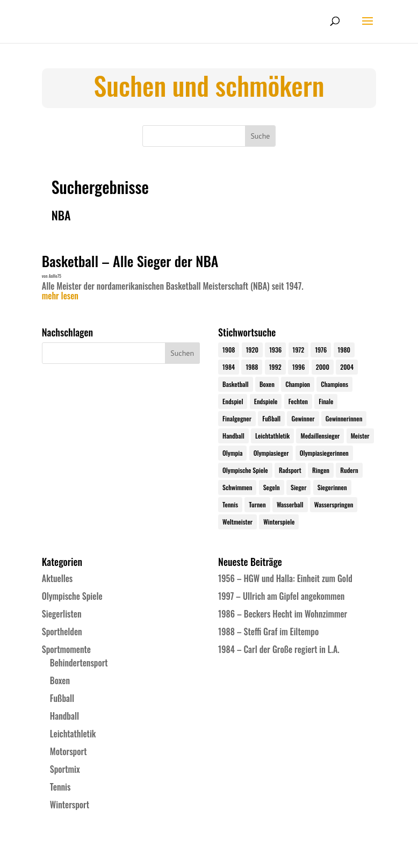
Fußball (62, 698)
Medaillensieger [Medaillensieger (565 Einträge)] (320, 436)
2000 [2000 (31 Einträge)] (323, 367)
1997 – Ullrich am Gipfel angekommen (281, 596)
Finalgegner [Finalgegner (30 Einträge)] (237, 418)
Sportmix (65, 769)
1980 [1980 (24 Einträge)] (344, 350)
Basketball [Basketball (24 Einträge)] (236, 384)
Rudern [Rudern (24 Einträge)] (349, 470)
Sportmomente (66, 649)
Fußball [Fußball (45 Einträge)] (271, 418)
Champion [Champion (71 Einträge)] (298, 384)
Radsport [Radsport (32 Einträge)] (290, 470)
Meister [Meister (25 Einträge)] (360, 436)
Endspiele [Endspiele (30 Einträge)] (266, 401)
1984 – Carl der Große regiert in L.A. (279, 649)
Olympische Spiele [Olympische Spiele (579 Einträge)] (245, 470)
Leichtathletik (73, 734)
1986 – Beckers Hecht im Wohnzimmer (283, 614)
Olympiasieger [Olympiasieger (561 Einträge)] (271, 453)
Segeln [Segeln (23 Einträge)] (272, 487)
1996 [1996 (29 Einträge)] (298, 367)
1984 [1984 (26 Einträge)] (229, 367)
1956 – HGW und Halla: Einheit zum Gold (285, 578)
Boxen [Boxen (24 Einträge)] (267, 384)
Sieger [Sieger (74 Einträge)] (298, 487)
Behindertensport (79, 663)
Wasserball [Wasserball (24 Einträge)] (290, 504)
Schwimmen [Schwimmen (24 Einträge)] (237, 487)
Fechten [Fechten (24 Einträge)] (298, 401)
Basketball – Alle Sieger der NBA (130, 261)
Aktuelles (57, 578)
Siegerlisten (62, 614)
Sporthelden (62, 632)
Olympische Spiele (72, 596)
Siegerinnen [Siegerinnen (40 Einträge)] (332, 487)
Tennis (60, 787)
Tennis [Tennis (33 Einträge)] (230, 504)
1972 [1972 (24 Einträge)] (299, 350)
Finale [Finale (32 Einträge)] (326, 401)
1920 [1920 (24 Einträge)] (252, 350)
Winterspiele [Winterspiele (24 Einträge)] (279, 522)
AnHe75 (55, 276)
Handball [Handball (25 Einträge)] (233, 436)
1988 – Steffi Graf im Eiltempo (268, 632)
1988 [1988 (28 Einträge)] (252, 367)
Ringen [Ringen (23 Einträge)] (321, 470)
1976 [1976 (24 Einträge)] (321, 350)
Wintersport (70, 805)
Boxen (60, 680)
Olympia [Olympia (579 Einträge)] (232, 453)
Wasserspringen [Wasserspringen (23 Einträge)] (334, 504)
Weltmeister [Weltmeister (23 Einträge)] (237, 522)
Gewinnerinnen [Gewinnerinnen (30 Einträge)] (344, 418)
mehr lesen (60, 296)
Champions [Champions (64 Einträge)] (334, 384)
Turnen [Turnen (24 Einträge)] (257, 504)
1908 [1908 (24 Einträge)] (229, 350)
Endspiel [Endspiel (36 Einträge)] (233, 401)
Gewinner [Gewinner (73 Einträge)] (303, 418)
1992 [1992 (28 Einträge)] (275, 367)
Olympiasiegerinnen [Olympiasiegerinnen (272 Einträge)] (324, 453)
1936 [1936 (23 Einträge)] (275, 350)
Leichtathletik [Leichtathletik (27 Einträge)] (272, 436)
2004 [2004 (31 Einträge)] (347, 367)
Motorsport (69, 751)
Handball (64, 716)
